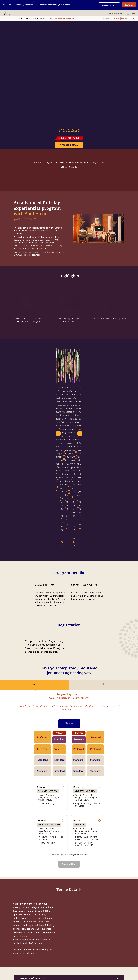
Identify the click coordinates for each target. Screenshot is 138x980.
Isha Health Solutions (29, 951)
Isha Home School (31, 935)
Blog (5, 935)
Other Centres (82, 959)
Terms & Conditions (48, 976)
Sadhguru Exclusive (11, 957)
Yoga (5, 952)
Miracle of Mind (10, 930)
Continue (129, 5)
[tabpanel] (69, 630)
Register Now (69, 711)
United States (109, 5)
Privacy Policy (61, 976)
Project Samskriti (31, 957)
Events (28, 18)
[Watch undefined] (99, 228)
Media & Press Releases (9, 946)
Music (6, 940)
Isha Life (27, 945)
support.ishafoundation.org (90, 954)
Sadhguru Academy (32, 930)
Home (20, 18)
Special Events (38, 18)
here (35, 800)
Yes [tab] (35, 533)
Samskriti (28, 940)
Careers (27, 962)
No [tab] (104, 531)
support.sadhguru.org (69, 890)
